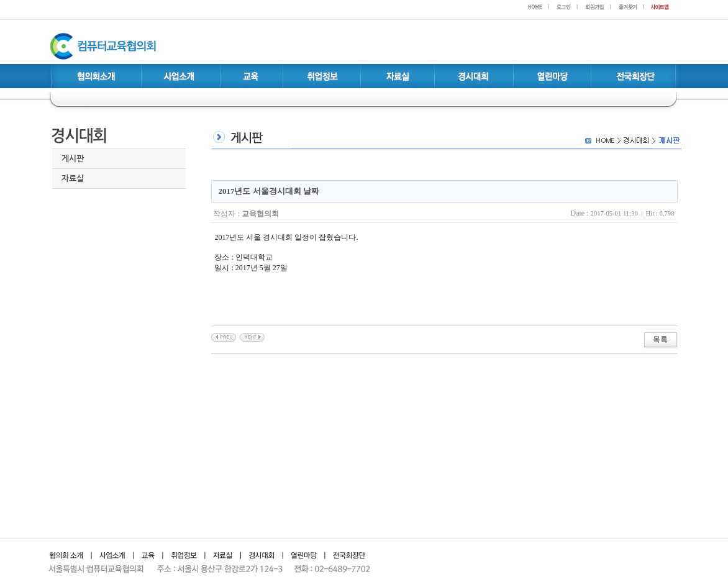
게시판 (73, 159)
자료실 (73, 179)
